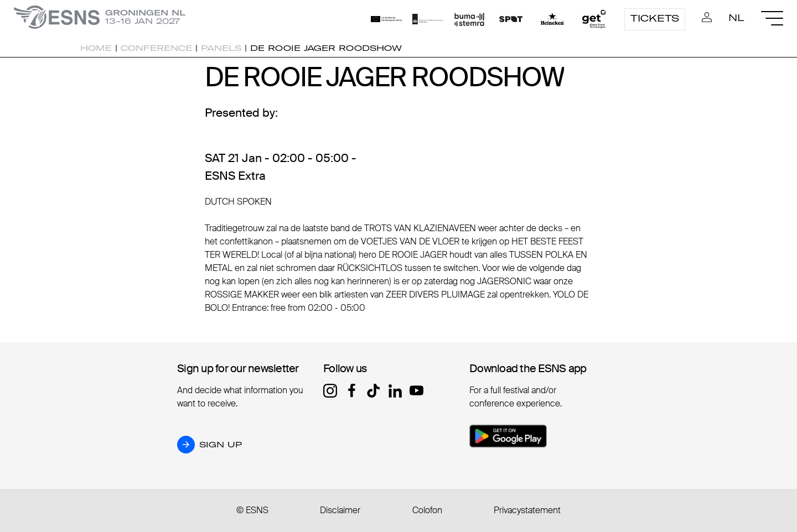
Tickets (655, 18)
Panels (221, 48)
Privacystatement (527, 510)
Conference (156, 48)
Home (96, 48)
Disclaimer (340, 510)
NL (736, 18)
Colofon (427, 510)
